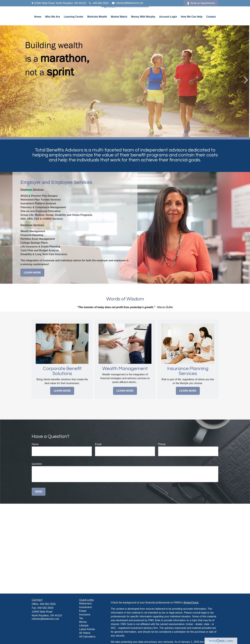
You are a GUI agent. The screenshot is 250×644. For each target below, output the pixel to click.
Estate (83, 611)
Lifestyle (84, 626)
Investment (85, 607)
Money (83, 622)
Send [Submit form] (39, 492)
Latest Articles (87, 629)
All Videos (85, 633)
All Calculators (87, 637)
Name (35, 444)
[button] (38, 17)
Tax (81, 618)
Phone (162, 444)
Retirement (85, 604)
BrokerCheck (191, 603)
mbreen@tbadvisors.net (128, 3)
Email (98, 444)
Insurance (85, 615)
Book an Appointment (201, 3)
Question (37, 464)
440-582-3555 (99, 3)
